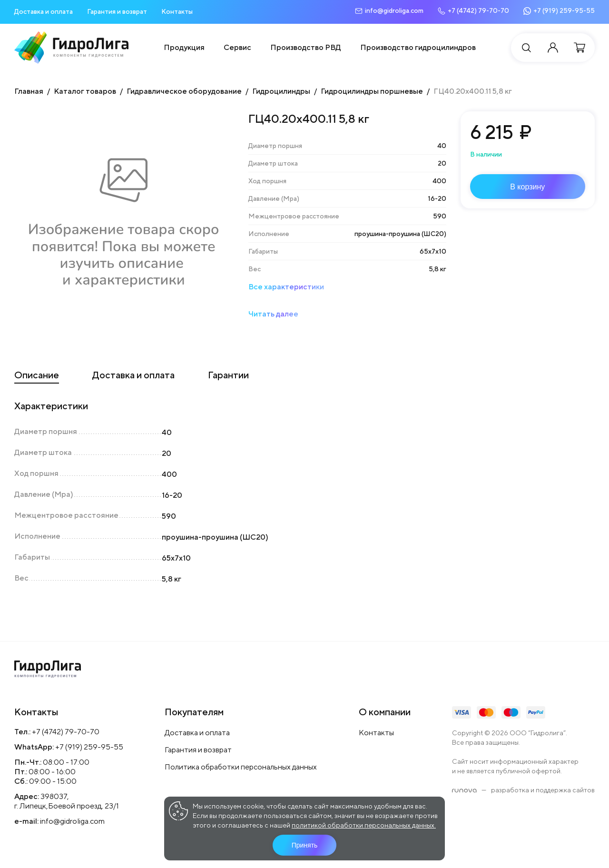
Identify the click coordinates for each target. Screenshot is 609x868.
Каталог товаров (85, 91)
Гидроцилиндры (281, 91)
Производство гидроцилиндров (418, 47)
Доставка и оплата (44, 11)
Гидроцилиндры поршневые (372, 91)
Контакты (177, 11)
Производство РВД (306, 47)
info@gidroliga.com (72, 821)
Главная (29, 91)
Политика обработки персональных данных (241, 767)
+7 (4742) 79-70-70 (66, 732)
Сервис (237, 47)
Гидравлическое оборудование (184, 91)
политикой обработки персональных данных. (364, 825)
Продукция (184, 47)
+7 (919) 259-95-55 (89, 747)
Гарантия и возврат (117, 11)
